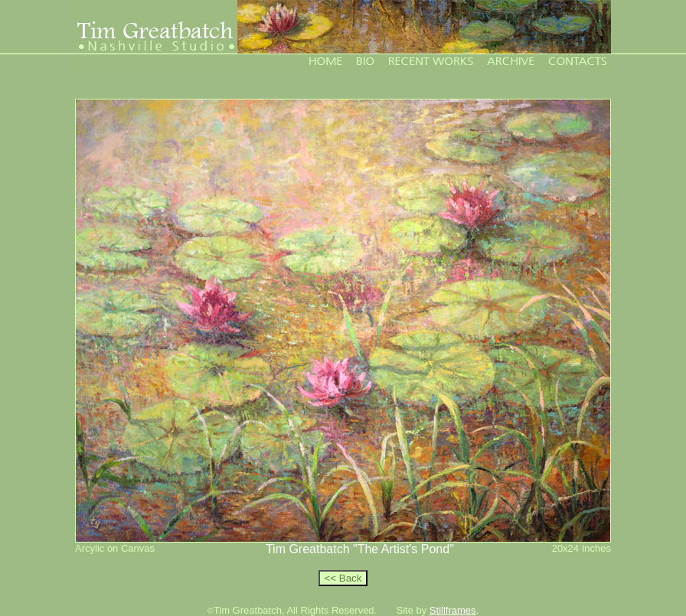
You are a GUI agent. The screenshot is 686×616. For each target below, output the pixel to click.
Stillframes (453, 610)
